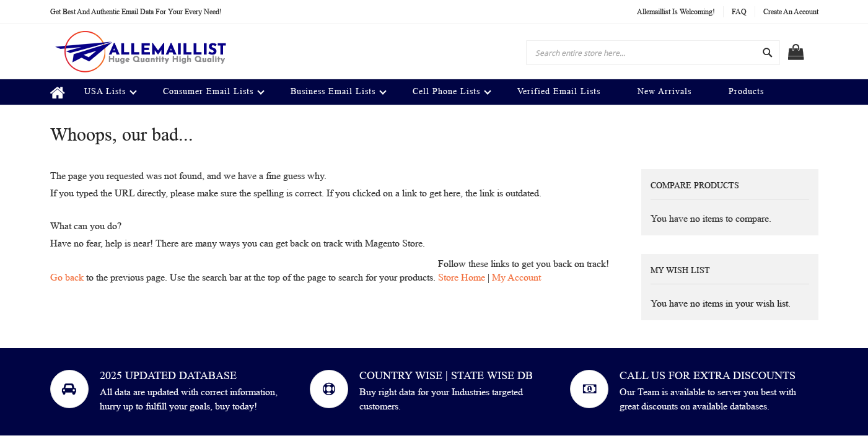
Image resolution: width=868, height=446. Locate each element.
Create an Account (791, 12)
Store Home (462, 277)
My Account (516, 277)
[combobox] (653, 53)
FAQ (739, 12)
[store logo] (140, 51)
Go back (67, 277)
